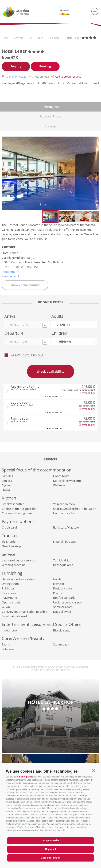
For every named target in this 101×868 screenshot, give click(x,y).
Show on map (39, 77)
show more (54, 397)
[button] (94, 771)
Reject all (50, 849)
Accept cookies (51, 841)
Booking (45, 66)
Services (51, 126)
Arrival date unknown (28, 355)
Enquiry (16, 66)
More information (50, 858)
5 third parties (26, 777)
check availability (51, 371)
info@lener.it (11, 272)
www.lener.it (10, 276)
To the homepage (14, 77)
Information (51, 107)
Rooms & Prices (50, 116)
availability (87, 393)
